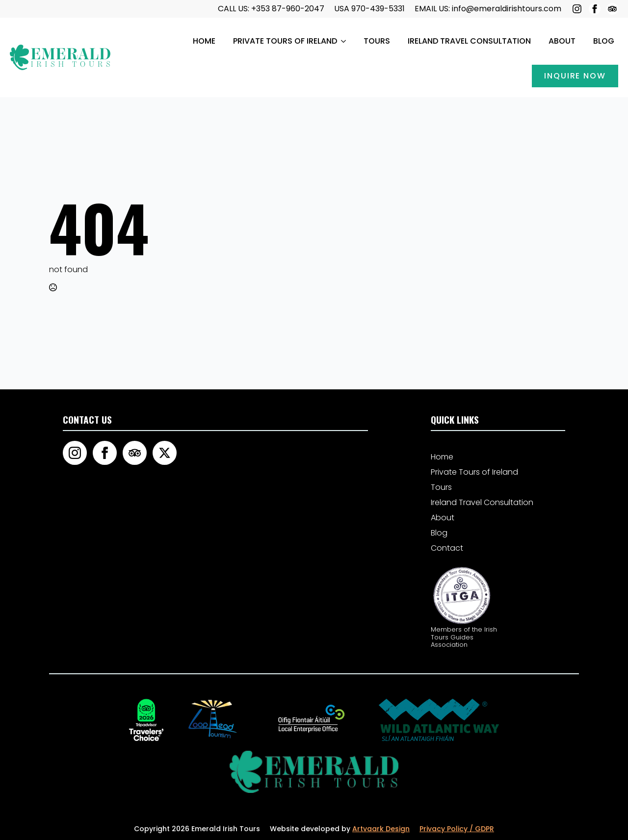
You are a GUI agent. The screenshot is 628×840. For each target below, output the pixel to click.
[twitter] (165, 453)
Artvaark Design (381, 829)
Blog (604, 41)
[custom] (612, 9)
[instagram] (577, 9)
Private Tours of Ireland (285, 41)
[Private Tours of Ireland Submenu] (343, 41)
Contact (447, 548)
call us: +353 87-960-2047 (271, 9)
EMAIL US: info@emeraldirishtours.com (488, 9)
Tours (377, 41)
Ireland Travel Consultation (469, 41)
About (562, 41)
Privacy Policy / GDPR (457, 829)
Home (204, 41)
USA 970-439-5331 (369, 9)
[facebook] (595, 9)
